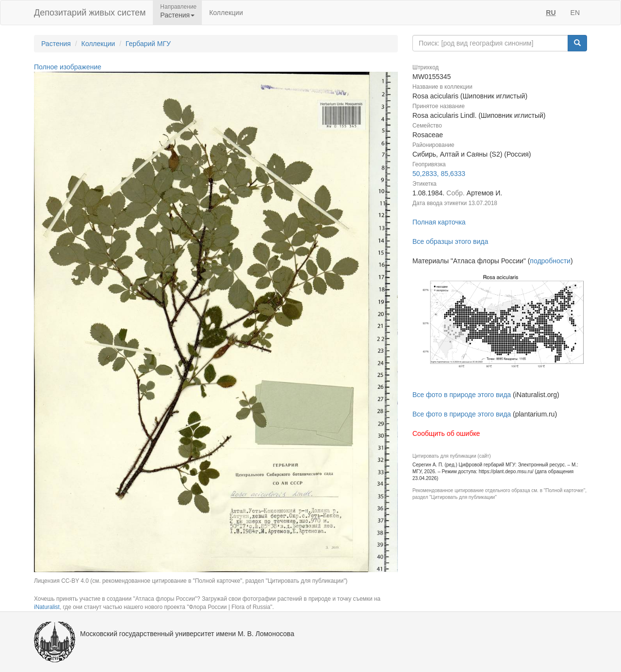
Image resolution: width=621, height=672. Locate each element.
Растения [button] (177, 15)
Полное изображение (68, 67)
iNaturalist (47, 607)
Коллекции (226, 13)
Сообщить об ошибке (446, 433)
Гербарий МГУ (148, 44)
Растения (56, 44)
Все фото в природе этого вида (462, 395)
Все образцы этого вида (450, 241)
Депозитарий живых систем (90, 13)
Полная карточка (439, 222)
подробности (550, 261)
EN (575, 13)
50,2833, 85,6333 (439, 174)
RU (551, 13)
